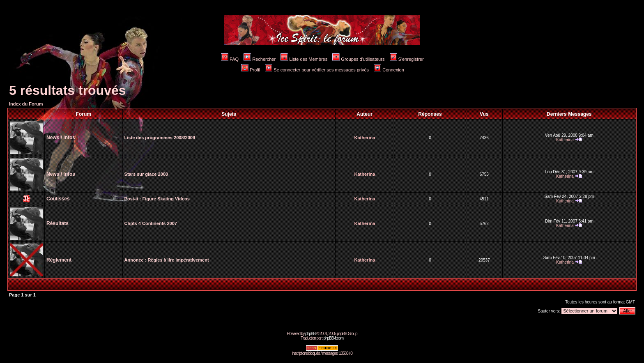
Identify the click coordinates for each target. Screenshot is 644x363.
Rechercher (260, 59)
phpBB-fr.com (333, 338)
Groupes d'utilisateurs (358, 59)
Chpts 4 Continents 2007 (151, 223)
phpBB (310, 334)
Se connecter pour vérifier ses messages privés (317, 70)
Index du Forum (26, 104)
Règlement (59, 260)
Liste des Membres (304, 59)
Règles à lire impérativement (178, 260)
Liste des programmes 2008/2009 (160, 138)
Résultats (57, 223)
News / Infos (61, 138)
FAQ (230, 59)
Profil (251, 70)
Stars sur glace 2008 (146, 174)
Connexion (389, 70)
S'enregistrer (407, 59)
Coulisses (58, 199)
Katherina (365, 138)
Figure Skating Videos (166, 199)
